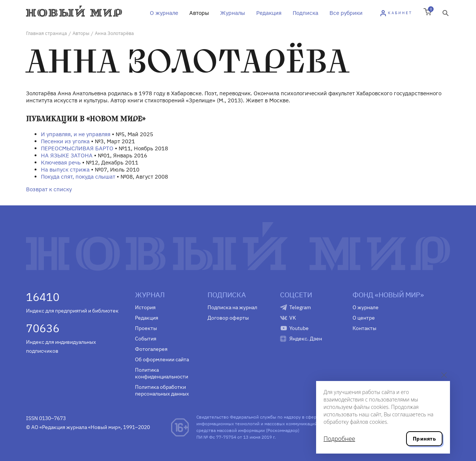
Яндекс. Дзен (306, 339)
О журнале (164, 13)
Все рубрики (346, 13)
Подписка (305, 13)
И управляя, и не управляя (76, 134)
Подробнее (339, 439)
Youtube (299, 328)
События (146, 339)
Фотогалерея (151, 349)
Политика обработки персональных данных (162, 390)
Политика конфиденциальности (162, 373)
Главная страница (46, 33)
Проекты (146, 328)
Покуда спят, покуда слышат (78, 177)
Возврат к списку (49, 189)
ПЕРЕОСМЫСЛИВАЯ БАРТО (77, 148)
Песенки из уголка (65, 141)
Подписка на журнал (232, 307)
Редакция (269, 13)
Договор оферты (228, 318)
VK (293, 318)
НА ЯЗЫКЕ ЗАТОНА (67, 155)
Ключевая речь (61, 162)
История (145, 307)
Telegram (300, 307)
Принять (424, 439)
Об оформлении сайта (162, 359)
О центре (364, 318)
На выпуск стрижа (65, 169)
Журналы (233, 13)
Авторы (199, 13)
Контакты (364, 328)
